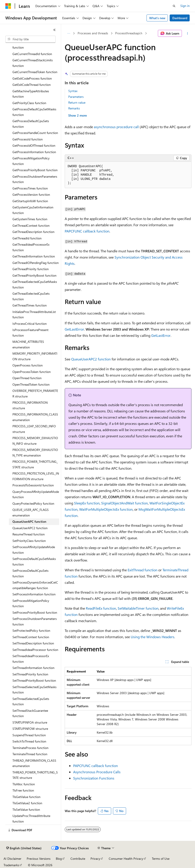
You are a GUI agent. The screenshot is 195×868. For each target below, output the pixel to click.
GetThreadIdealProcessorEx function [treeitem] (31, 247)
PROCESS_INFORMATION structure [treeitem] (30, 405)
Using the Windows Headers (153, 637)
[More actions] (188, 33)
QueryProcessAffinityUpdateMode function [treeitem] (36, 494)
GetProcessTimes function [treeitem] (30, 188)
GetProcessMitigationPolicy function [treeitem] (31, 161)
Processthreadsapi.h (129, 33)
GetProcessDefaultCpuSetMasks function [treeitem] (34, 112)
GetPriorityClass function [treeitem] (29, 103)
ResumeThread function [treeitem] (29, 534)
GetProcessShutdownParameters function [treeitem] (35, 179)
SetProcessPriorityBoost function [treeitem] (35, 612)
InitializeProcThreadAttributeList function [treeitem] (34, 315)
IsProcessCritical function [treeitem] (30, 324)
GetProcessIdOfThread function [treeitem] (34, 145)
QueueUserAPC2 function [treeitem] (30, 528)
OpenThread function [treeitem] (27, 378)
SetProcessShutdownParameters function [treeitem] (35, 621)
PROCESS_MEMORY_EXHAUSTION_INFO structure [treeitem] (35, 441)
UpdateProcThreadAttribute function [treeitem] (31, 819)
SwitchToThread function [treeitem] (29, 741)
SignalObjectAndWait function (125, 503)
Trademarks (11, 865)
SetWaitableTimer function (138, 608)
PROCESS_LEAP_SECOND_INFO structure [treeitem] (34, 429)
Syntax (73, 91)
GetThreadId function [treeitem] (27, 238)
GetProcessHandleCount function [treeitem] (35, 133)
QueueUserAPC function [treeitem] (29, 521)
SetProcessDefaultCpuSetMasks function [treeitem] (34, 562)
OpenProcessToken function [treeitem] (32, 372)
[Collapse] (54, 30)
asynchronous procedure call (116, 127)
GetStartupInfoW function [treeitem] (30, 201)
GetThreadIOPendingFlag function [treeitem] (36, 263)
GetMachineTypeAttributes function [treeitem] (31, 94)
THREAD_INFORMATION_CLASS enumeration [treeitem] (34, 763)
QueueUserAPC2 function (91, 359)
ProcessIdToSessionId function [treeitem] (33, 485)
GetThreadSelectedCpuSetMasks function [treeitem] (35, 284)
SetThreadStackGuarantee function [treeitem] (30, 713)
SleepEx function (87, 503)
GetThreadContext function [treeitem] (31, 225)
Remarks (74, 108)
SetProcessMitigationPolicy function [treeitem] (31, 603)
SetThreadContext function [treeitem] (31, 637)
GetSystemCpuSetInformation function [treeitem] (33, 210)
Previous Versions (39, 859)
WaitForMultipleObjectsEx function (106, 509)
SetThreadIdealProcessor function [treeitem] (35, 650)
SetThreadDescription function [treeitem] (33, 643)
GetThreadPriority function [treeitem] (31, 269)
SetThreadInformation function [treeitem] (33, 668)
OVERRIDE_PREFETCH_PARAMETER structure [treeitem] (35, 393)
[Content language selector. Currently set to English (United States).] (24, 848)
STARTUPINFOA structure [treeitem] (30, 722)
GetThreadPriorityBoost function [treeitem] (34, 275)
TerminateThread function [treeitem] (30, 754)
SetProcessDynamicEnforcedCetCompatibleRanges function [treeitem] (35, 585)
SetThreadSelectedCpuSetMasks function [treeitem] (34, 690)
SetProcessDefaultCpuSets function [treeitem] (30, 573)
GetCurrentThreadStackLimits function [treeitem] (33, 63)
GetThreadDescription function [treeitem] (33, 232)
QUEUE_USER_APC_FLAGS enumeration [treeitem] (31, 512)
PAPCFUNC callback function (87, 231)
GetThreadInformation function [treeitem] (34, 256)
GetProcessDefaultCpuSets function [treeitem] (31, 124)
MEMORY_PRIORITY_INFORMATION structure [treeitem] (35, 356)
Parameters (76, 97)
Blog (59, 859)
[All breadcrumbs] (69, 33)
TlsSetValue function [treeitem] (26, 809)
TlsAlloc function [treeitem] (24, 784)
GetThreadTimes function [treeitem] (30, 305)
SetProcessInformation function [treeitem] (34, 594)
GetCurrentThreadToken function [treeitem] (35, 72)
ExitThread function (143, 570)
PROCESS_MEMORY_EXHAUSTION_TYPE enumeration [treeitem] (35, 453)
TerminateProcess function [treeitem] (30, 748)
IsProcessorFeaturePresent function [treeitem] (30, 333)
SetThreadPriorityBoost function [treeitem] (34, 680)
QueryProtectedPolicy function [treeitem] (33, 503)
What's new (157, 18)
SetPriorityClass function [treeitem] (29, 541)
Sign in (185, 6)
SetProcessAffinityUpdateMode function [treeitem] (34, 550)
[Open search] (174, 6)
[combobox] (30, 39)
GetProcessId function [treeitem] (28, 139)
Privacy (95, 859)
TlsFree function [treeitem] (23, 790)
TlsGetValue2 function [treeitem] (27, 803)
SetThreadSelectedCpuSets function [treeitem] (31, 701)
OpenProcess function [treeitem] (28, 365)
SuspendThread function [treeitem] (29, 735)
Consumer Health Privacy (126, 859)
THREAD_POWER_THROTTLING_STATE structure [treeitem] (35, 775)
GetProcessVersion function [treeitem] (31, 194)
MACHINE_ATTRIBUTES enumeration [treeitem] (28, 344)
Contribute (78, 859)
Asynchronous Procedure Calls (97, 772)
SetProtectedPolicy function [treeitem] (31, 630)
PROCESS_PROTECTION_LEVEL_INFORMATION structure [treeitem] (36, 476)
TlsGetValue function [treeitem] (26, 797)
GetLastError (74, 329)
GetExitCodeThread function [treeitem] (32, 85)
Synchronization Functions (94, 778)
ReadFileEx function (101, 608)
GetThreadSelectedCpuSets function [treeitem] (31, 296)
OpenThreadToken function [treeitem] (31, 384)
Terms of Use (161, 859)
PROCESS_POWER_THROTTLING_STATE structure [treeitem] (35, 464)
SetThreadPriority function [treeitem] (30, 674)
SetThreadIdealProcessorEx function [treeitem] (31, 659)
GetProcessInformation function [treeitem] (34, 152)
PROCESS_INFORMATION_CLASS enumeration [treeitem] (35, 417)
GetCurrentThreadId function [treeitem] (32, 54)
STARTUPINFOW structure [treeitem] (30, 729)
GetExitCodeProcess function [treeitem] (32, 78)
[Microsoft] (8, 6)
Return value (77, 102)
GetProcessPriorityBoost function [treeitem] (35, 170)
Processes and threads (93, 33)
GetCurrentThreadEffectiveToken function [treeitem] (34, 45)
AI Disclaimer (12, 859)
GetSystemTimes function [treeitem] (30, 219)
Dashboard (180, 18)
